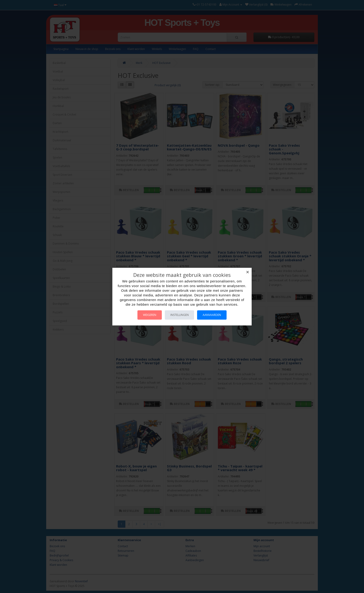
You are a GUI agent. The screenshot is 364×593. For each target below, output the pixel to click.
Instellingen (180, 315)
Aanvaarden (215, 315)
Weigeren (147, 315)
